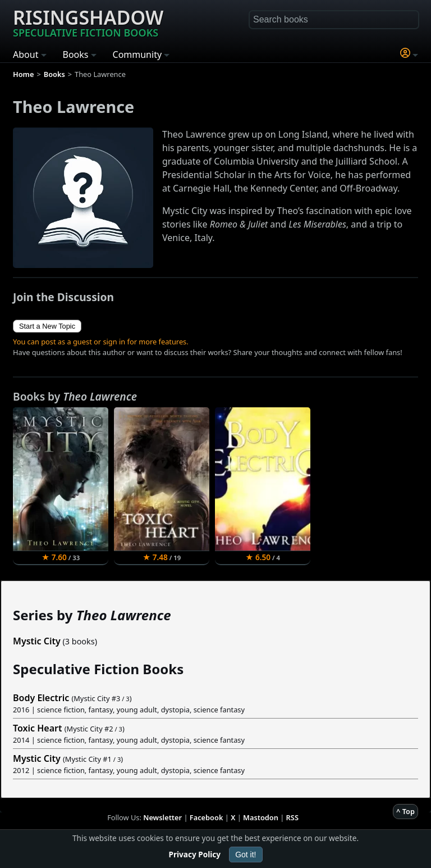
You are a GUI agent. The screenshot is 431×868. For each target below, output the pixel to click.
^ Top (405, 811)
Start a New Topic (47, 326)
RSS (292, 817)
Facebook (207, 817)
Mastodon (261, 817)
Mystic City (37, 641)
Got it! (246, 855)
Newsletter (162, 817)
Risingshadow (88, 22)
